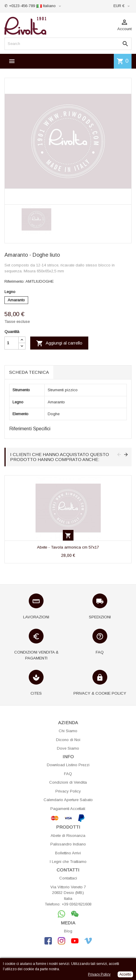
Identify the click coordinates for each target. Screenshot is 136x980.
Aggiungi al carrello (59, 343)
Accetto (125, 974)
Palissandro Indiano (68, 844)
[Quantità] (12, 343)
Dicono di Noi (68, 740)
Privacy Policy (68, 791)
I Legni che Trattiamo (68, 862)
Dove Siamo (68, 748)
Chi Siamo (68, 731)
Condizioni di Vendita (68, 782)
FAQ (68, 774)
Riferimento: (15, 281)
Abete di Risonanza (68, 836)
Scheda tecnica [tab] (29, 372)
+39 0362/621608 (76, 904)
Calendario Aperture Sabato (68, 800)
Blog (68, 931)
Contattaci (68, 878)
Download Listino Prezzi (68, 765)
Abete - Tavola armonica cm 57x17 (68, 547)
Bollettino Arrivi (68, 853)
